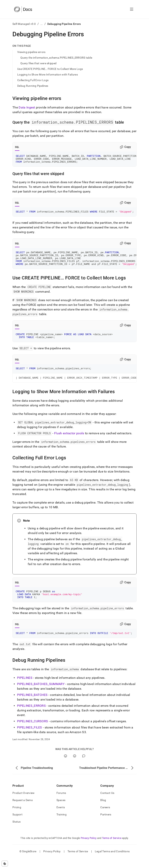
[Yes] (65, 766)
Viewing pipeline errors (31, 52)
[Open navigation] (132, 9)
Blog (103, 810)
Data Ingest (27, 107)
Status (17, 832)
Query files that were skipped (38, 63)
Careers (105, 817)
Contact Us (107, 803)
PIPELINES (25, 688)
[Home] (23, 9)
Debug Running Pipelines (33, 86)
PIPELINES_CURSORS (32, 731)
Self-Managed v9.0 (24, 24)
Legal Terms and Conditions (112, 861)
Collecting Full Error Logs (33, 80)
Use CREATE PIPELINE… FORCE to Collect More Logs (50, 69)
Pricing (17, 817)
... (42, 24)
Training (62, 824)
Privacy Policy (89, 848)
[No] (75, 766)
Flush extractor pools (69, 441)
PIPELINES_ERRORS (31, 716)
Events (61, 817)
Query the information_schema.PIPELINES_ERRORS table (56, 58)
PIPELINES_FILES (30, 737)
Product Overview (23, 803)
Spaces (61, 810)
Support (17, 824)
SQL (17, 147)
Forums (61, 803)
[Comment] (84, 766)
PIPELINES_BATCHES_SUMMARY (41, 694)
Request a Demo (23, 810)
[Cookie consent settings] (5, 864)
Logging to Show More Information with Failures (48, 75)
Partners (106, 824)
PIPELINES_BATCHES (32, 705)
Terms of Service (112, 848)
